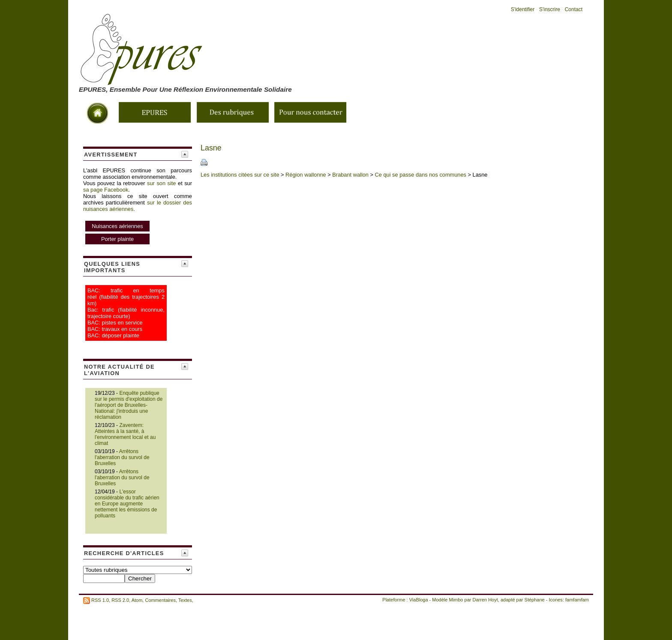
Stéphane (535, 600)
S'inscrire (550, 9)
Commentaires (160, 600)
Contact (574, 9)
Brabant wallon (350, 175)
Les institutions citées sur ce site (240, 175)
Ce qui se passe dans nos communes (421, 175)
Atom (137, 600)
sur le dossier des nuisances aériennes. (138, 223)
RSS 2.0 (120, 600)
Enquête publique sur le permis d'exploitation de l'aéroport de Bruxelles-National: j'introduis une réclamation (129, 405)
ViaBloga (419, 600)
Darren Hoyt (485, 600)
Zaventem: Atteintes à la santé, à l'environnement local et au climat (125, 434)
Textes (185, 600)
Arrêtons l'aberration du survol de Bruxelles (122, 457)
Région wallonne (306, 175)
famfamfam (577, 600)
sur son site (161, 183)
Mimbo (456, 600)
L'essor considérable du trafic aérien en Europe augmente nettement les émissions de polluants (127, 504)
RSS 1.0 (100, 600)
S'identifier (523, 9)
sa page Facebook (106, 190)
